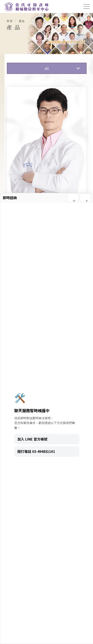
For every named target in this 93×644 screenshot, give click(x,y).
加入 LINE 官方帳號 (32, 439)
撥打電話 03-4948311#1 (36, 451)
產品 (22, 21)
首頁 (10, 21)
